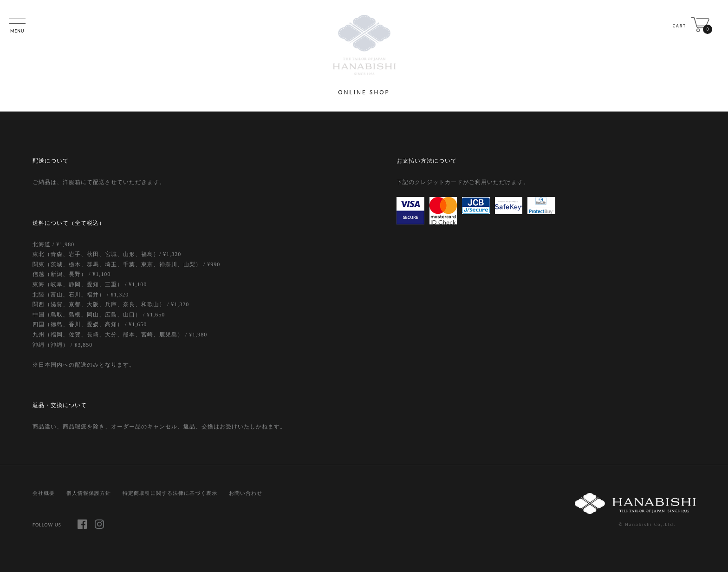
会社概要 (44, 493)
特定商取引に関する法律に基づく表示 (170, 493)
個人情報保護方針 (89, 493)
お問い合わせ (246, 493)
